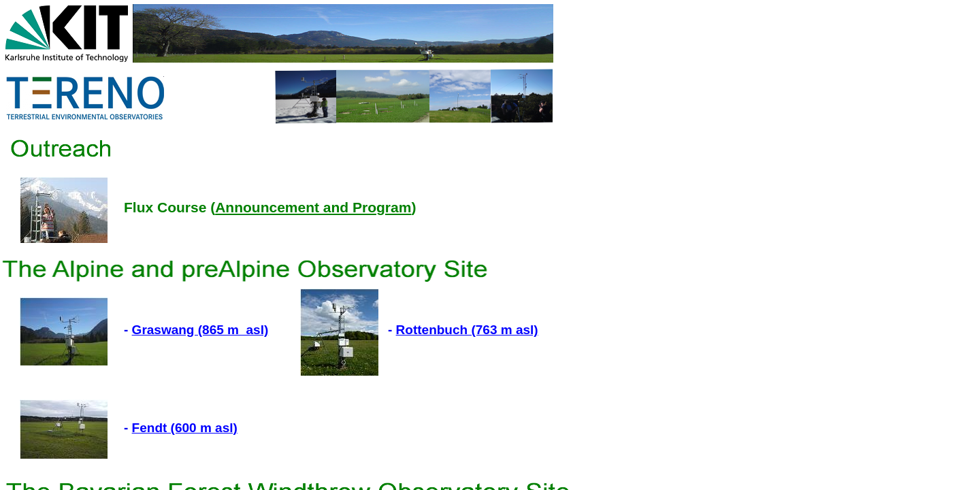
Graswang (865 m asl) (200, 330)
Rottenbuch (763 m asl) (467, 330)
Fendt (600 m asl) (185, 428)
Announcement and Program (313, 207)
